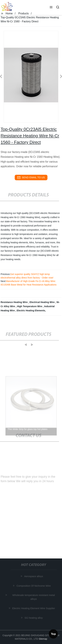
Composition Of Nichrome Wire (34, 586)
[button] (51, 8)
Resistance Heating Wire (14, 302)
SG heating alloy (34, 618)
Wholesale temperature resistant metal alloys (34, 597)
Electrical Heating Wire (42, 302)
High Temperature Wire (30, 306)
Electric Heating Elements (31, 310)
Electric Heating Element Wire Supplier (34, 608)
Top (53, 634)
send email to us (31, 178)
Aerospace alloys (34, 576)
